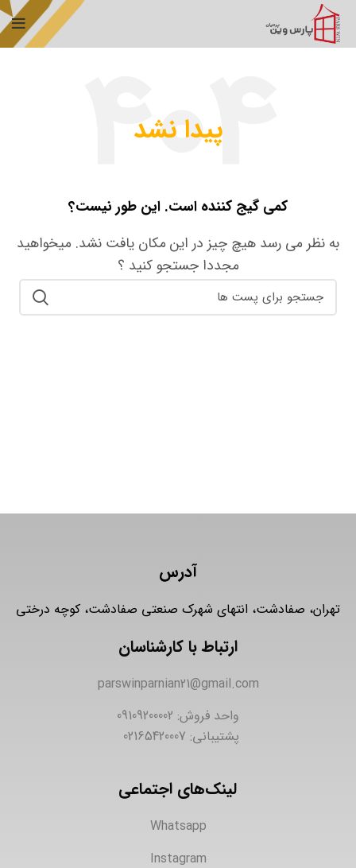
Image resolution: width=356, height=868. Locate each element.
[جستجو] (178, 297)
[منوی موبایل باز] (19, 24)
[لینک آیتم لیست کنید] (178, 684)
